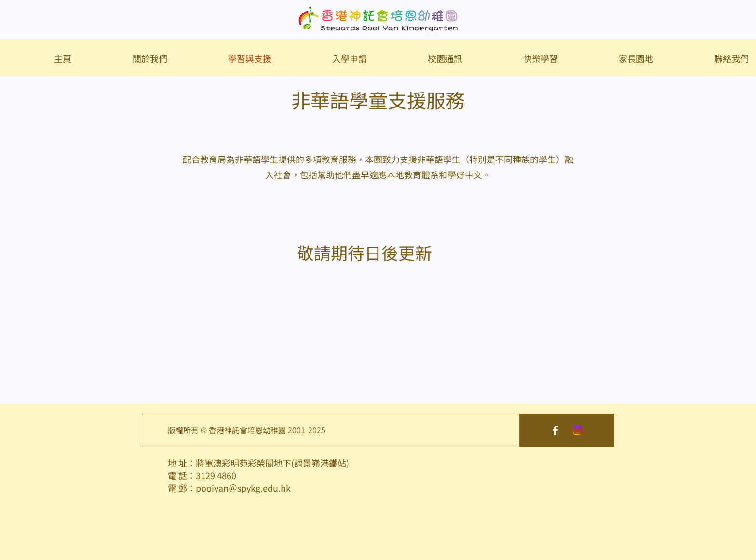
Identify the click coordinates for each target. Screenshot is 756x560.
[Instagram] (578, 430)
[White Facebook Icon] (555, 430)
